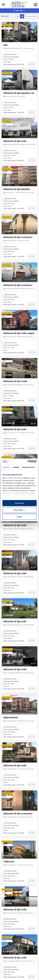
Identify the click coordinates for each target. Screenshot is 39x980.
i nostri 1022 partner (15, 478)
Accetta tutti (19, 503)
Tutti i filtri (19, 11)
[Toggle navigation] (3, 5)
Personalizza (20, 510)
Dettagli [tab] (16, 467)
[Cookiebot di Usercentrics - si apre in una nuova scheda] (28, 461)
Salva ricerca (32, 16)
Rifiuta (19, 517)
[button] (30, 64)
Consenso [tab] (6, 467)
